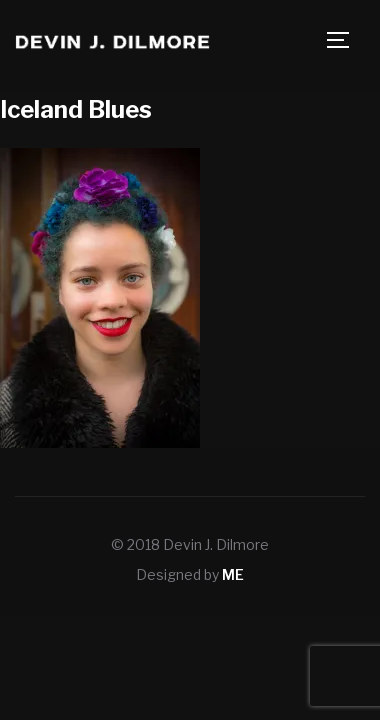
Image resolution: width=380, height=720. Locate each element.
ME (233, 574)
